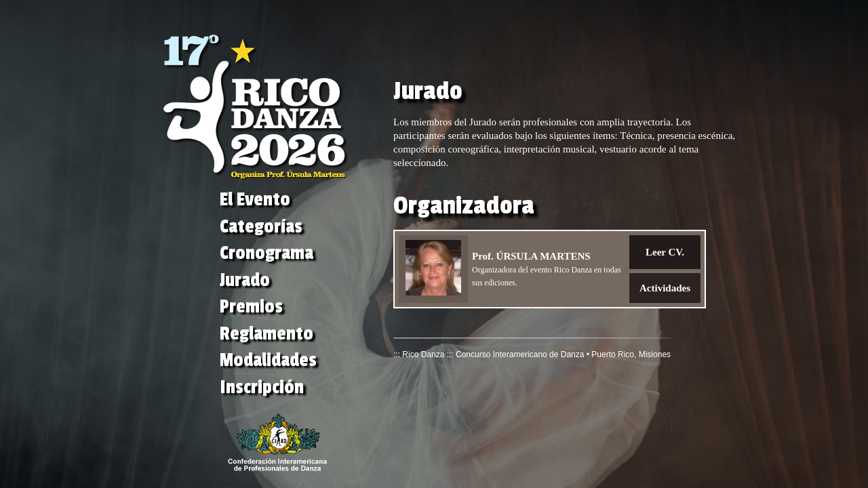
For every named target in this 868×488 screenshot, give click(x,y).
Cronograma (267, 253)
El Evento (255, 200)
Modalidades (268, 360)
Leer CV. (665, 252)
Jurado (245, 280)
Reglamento (267, 334)
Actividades (665, 288)
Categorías (261, 227)
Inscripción (262, 387)
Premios (251, 307)
